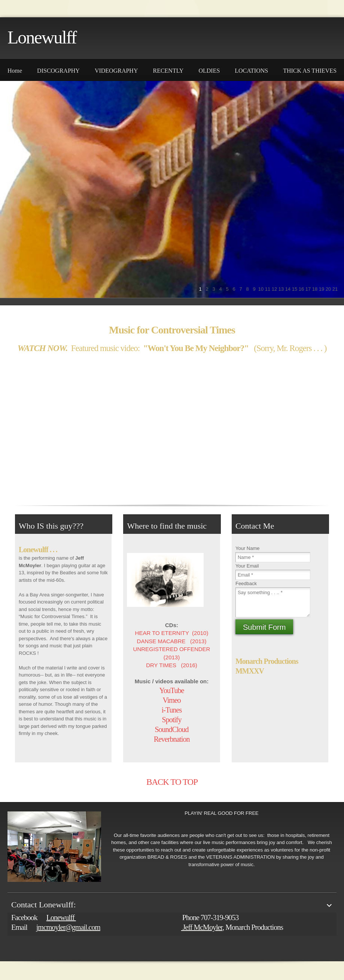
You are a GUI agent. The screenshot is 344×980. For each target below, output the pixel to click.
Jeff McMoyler (202, 927)
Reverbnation (172, 739)
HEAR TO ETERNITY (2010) (172, 633)
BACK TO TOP (172, 782)
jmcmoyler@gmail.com (68, 927)
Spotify (172, 720)
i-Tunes (172, 710)
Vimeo (171, 700)
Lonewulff (42, 37)
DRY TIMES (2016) (172, 665)
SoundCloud (172, 729)
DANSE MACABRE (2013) (172, 641)
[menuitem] (15, 70)
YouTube (172, 690)
